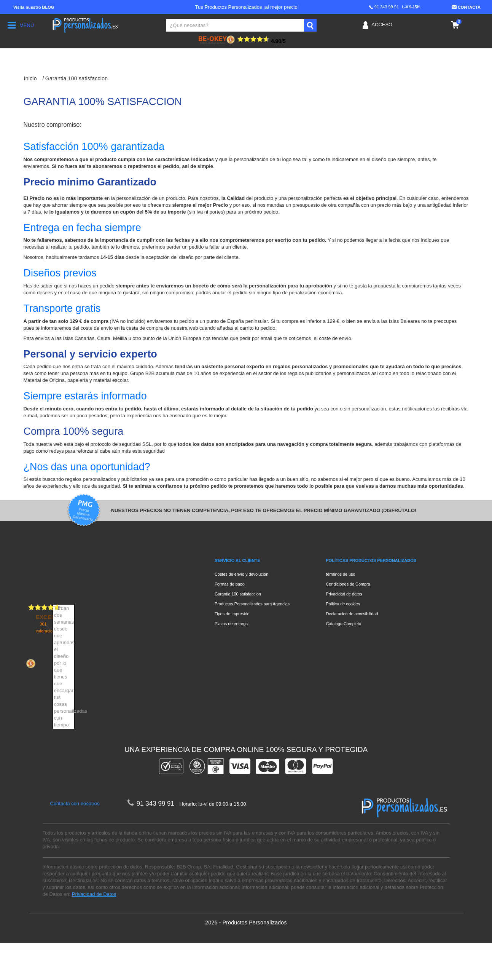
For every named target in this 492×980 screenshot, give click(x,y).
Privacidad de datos (344, 594)
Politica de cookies (343, 604)
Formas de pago (230, 584)
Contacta (466, 7)
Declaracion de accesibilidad (352, 614)
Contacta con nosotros (75, 840)
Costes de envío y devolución (241, 574)
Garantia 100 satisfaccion (238, 594)
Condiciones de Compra (348, 584)
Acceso (382, 25)
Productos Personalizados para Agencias (252, 604)
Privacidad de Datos (94, 931)
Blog (34, 7)
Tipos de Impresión (232, 614)
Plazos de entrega (231, 624)
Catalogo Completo (344, 624)
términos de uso (341, 574)
